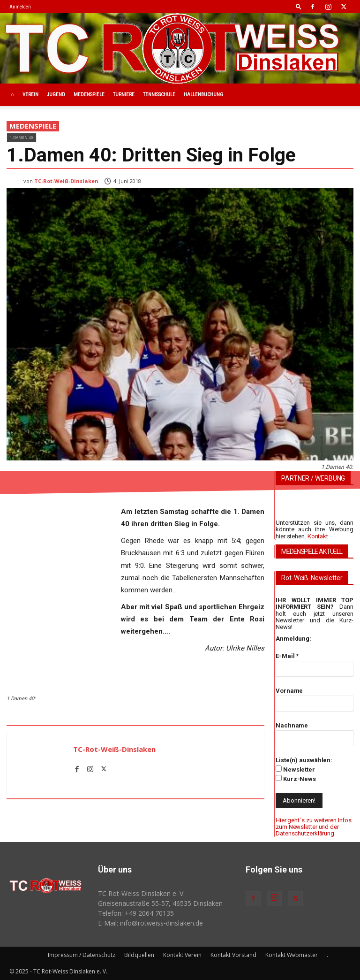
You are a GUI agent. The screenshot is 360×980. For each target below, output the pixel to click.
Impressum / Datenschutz (82, 955)
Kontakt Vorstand (233, 955)
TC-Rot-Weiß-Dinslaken (66, 181)
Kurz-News (296, 779)
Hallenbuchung (203, 95)
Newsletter (295, 769)
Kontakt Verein (182, 955)
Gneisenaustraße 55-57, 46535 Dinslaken (160, 903)
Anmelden (20, 7)
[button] (299, 6)
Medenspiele (89, 95)
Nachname (292, 725)
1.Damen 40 (22, 137)
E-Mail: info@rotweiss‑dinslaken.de (150, 923)
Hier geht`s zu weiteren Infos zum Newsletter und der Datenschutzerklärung (314, 827)
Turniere (124, 95)
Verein (30, 95)
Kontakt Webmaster (292, 955)
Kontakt (318, 536)
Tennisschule (159, 95)
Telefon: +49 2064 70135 (136, 913)
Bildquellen (139, 955)
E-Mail (287, 656)
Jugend (56, 95)
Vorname (289, 691)
